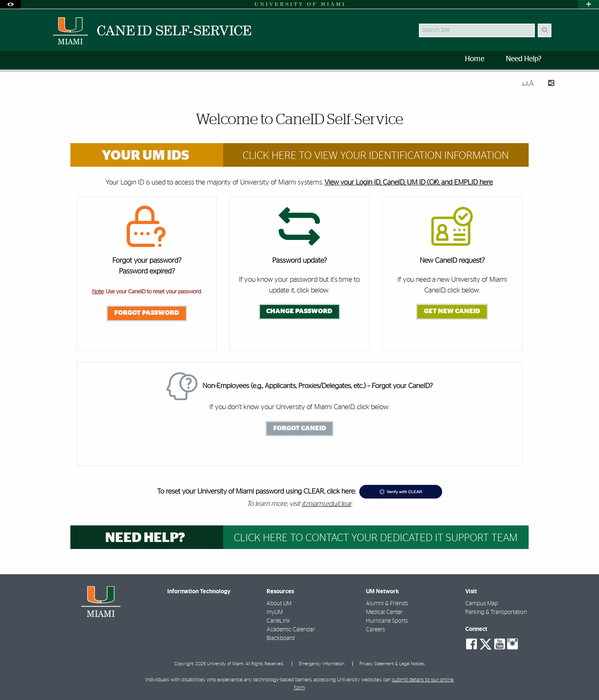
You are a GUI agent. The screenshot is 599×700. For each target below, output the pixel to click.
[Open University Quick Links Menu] (589, 4)
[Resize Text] (528, 84)
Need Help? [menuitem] (524, 59)
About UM (279, 604)
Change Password (299, 311)
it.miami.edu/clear (327, 504)
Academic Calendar (291, 630)
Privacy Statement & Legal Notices (392, 664)
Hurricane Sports (387, 621)
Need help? (145, 538)
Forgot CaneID (300, 428)
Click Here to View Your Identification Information (376, 156)
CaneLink (278, 621)
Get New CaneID (452, 311)
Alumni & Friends (387, 604)
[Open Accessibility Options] (10, 4)
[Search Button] (545, 30)
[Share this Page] (547, 84)
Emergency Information (322, 664)
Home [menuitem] (475, 59)
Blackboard (281, 638)
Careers (375, 630)
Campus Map (482, 604)
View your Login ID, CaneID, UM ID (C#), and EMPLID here (409, 183)
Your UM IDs (146, 156)
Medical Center (384, 612)
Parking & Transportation (496, 612)
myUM (275, 612)
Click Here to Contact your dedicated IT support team (376, 538)
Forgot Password (147, 313)
